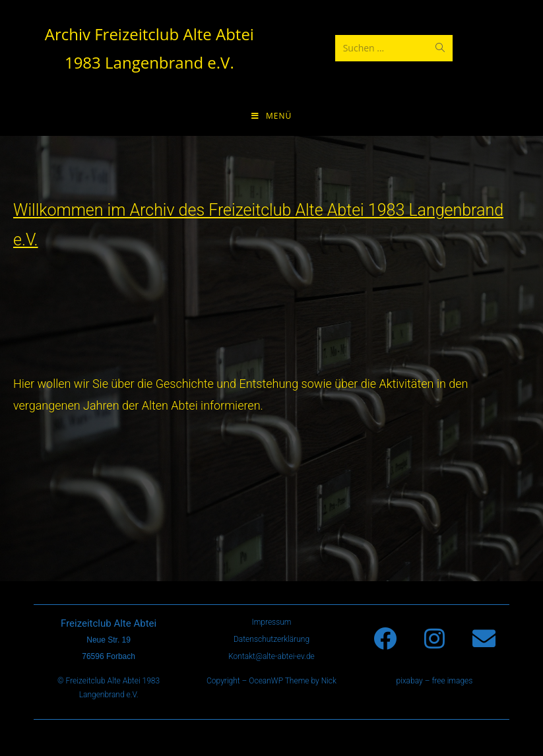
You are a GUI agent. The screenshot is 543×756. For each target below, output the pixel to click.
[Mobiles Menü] (271, 116)
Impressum (271, 622)
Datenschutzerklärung (271, 639)
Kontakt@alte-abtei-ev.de (271, 656)
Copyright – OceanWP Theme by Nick (271, 681)
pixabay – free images (434, 681)
